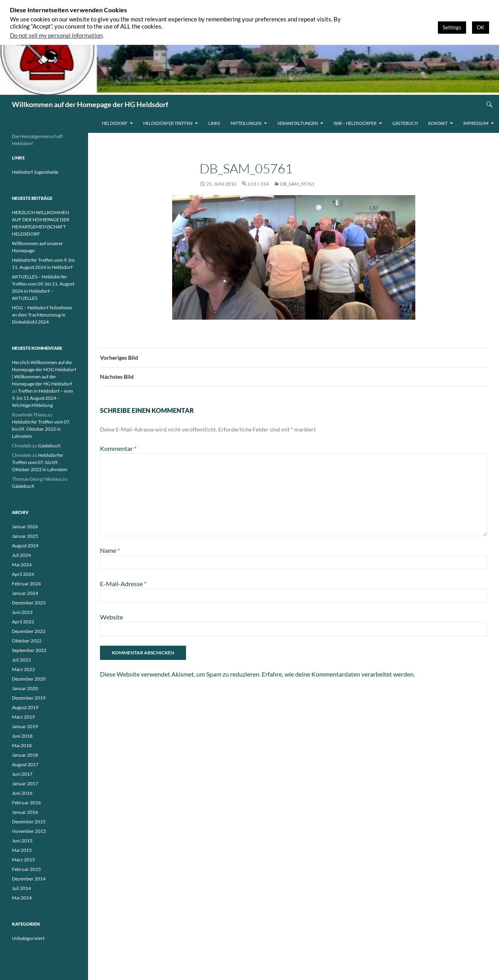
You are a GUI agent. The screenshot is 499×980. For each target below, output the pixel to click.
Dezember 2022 (29, 631)
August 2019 (25, 707)
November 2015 (29, 831)
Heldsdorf (115, 123)
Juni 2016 (22, 793)
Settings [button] (452, 27)
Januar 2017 (25, 783)
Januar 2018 (25, 755)
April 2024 (23, 574)
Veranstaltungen (297, 123)
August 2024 (25, 546)
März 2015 (23, 860)
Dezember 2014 (29, 879)
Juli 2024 (21, 555)
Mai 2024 (22, 565)
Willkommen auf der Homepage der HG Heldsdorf (90, 104)
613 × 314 (258, 184)
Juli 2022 (21, 660)
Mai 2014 (22, 898)
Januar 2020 (25, 688)
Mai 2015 (22, 850)
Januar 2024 (25, 593)
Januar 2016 (25, 812)
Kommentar (118, 448)
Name (110, 550)
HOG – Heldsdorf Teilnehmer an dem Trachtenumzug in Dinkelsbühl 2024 (42, 315)
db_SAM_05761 (297, 184)
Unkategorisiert (28, 938)
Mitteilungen (246, 123)
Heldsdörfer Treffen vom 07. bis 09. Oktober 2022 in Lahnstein (41, 429)
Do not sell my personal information (56, 35)
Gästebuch (405, 123)
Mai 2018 (22, 745)
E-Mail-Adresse (123, 584)
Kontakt (438, 123)
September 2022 (29, 650)
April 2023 (23, 622)
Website (111, 617)
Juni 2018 (22, 736)
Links (214, 123)
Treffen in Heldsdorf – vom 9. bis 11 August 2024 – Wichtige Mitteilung (42, 398)
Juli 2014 (21, 888)
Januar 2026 (25, 526)
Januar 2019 (25, 726)
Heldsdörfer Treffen (168, 123)
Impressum (476, 123)
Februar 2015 (26, 869)
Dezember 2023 (29, 603)
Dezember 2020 (29, 679)
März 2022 (23, 669)
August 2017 (25, 764)
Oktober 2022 (27, 641)
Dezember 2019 (29, 698)
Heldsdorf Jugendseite (35, 172)
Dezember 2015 (29, 822)
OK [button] (481, 27)
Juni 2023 (22, 612)
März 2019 (23, 717)
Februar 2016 (26, 803)
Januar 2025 (25, 536)
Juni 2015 (22, 841)
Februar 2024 (26, 584)
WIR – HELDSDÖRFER (355, 123)
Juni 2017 (22, 774)
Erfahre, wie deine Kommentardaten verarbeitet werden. (338, 674)
